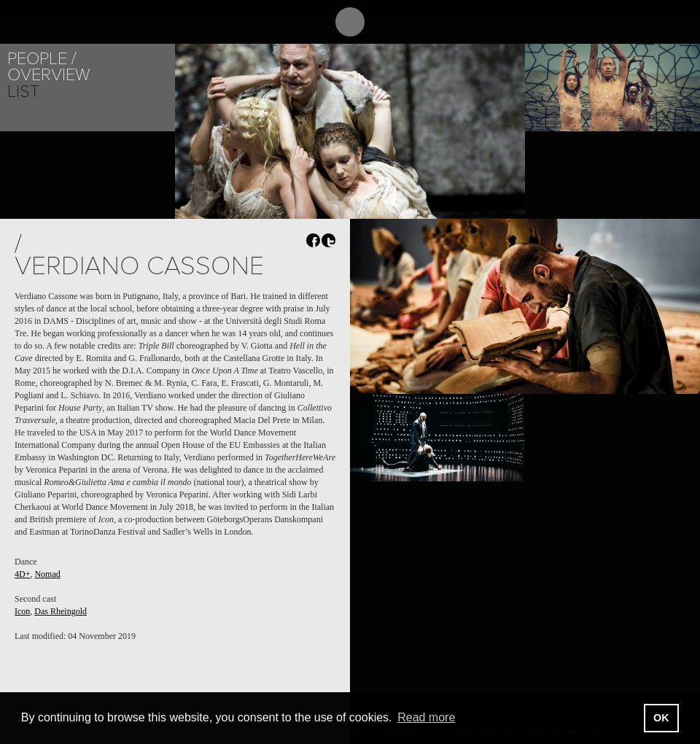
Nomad (47, 574)
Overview (48, 75)
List (23, 92)
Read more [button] (426, 717)
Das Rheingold (61, 611)
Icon (22, 611)
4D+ (22, 574)
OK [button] (661, 718)
